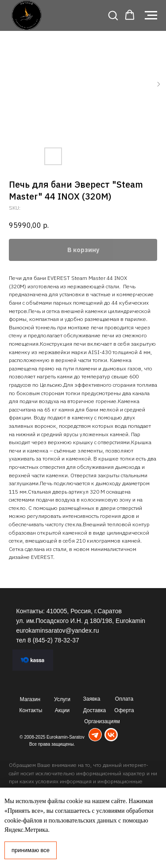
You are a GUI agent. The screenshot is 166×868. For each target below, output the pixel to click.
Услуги (62, 699)
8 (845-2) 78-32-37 (53, 640)
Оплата (124, 699)
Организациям (102, 721)
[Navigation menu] (151, 15)
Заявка (92, 699)
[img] (95, 735)
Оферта (124, 710)
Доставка (95, 710)
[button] (113, 15)
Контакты (31, 710)
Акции (62, 710)
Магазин (30, 699)
